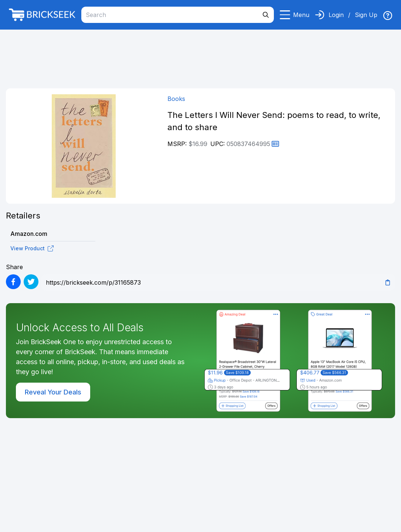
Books (176, 99)
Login (336, 15)
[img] (388, 16)
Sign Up (366, 15)
